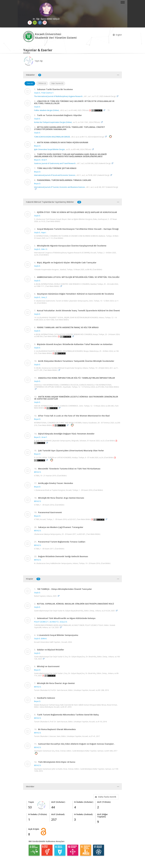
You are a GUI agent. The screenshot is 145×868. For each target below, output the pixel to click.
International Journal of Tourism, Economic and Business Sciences (59, 187)
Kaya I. (44, 232)
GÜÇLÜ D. (64, 622)
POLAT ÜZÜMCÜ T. (41, 622)
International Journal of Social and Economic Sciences (55, 175)
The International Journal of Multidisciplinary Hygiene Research (58, 96)
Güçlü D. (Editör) (40, 639)
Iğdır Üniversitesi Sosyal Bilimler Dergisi (49, 149)
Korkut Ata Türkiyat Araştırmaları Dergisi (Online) (53, 122)
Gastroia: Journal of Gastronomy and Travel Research (55, 163)
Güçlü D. (37, 93)
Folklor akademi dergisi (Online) (46, 110)
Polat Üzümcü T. (48, 93)
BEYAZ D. (38, 472)
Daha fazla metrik (105, 797)
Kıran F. (44, 160)
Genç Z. (44, 297)
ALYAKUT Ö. (54, 622)
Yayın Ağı (33, 61)
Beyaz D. (37, 146)
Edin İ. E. (44, 249)
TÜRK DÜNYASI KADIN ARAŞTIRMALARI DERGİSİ (52, 137)
